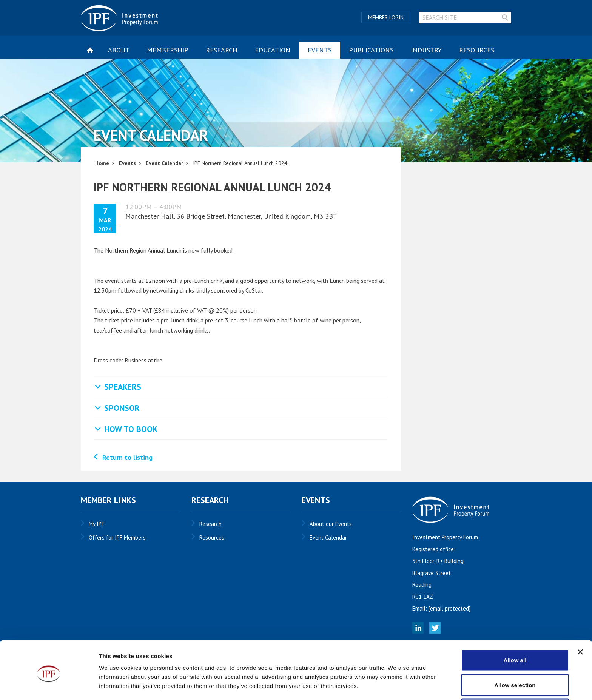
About (119, 50)
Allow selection (515, 655)
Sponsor (122, 408)
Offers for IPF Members (117, 537)
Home (102, 163)
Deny (515, 680)
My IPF (96, 524)
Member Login (386, 17)
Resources (477, 50)
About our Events (331, 524)
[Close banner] (580, 622)
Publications (371, 50)
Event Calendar (164, 163)
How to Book (131, 429)
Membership (168, 50)
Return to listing (127, 457)
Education (273, 50)
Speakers (123, 387)
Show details (396, 681)
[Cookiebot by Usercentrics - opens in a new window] (49, 685)
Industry (426, 50)
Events (320, 50)
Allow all (515, 630)
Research (222, 50)
